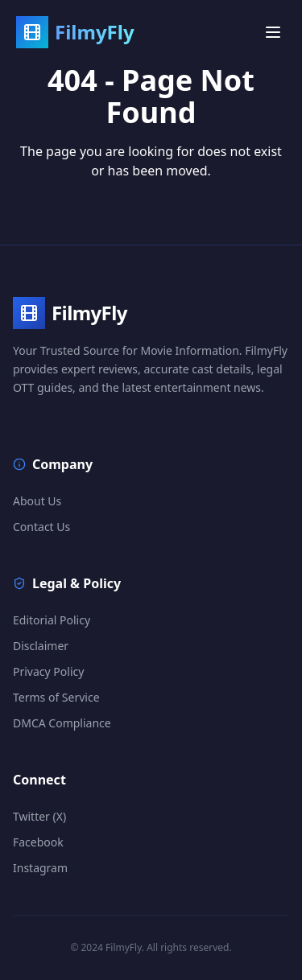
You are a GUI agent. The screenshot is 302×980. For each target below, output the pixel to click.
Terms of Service (56, 697)
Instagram (40, 868)
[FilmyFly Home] (75, 30)
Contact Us (41, 527)
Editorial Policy (52, 620)
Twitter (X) (39, 816)
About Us (37, 501)
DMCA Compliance (62, 723)
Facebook (38, 842)
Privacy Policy (48, 671)
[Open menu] (273, 30)
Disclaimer (41, 646)
